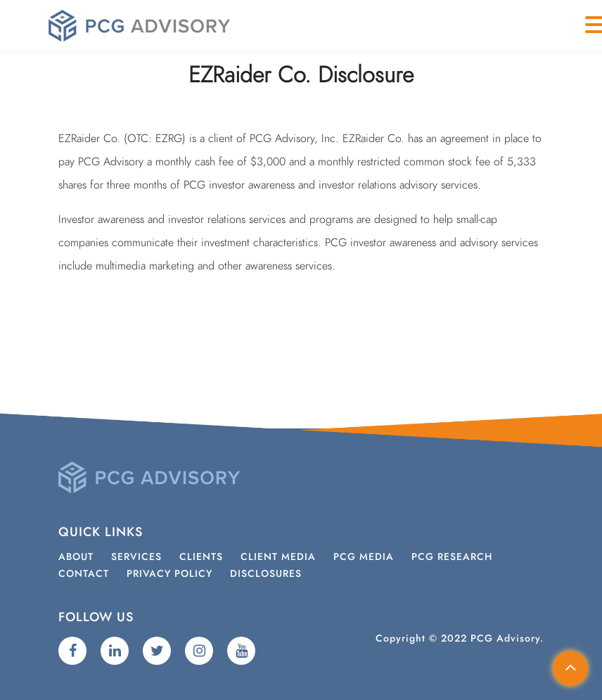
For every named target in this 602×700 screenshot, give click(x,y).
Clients (201, 557)
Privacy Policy (169, 574)
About (76, 557)
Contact (84, 574)
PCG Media (364, 557)
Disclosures (266, 574)
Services (136, 557)
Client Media (278, 557)
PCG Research (452, 557)
